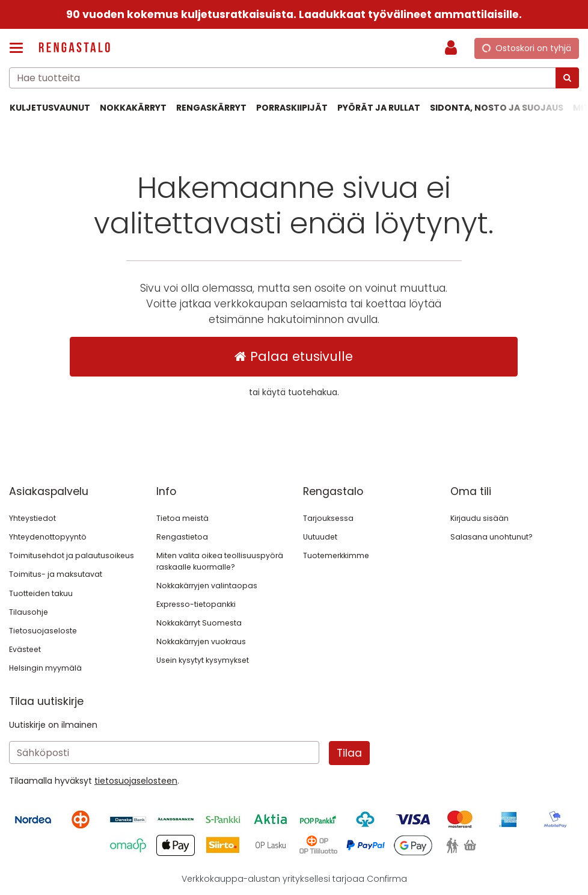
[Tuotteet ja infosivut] (20, 48)
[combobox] (294, 78)
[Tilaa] (349, 753)
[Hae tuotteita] (294, 78)
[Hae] (567, 78)
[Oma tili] (455, 48)
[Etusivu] (75, 48)
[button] (136, 781)
